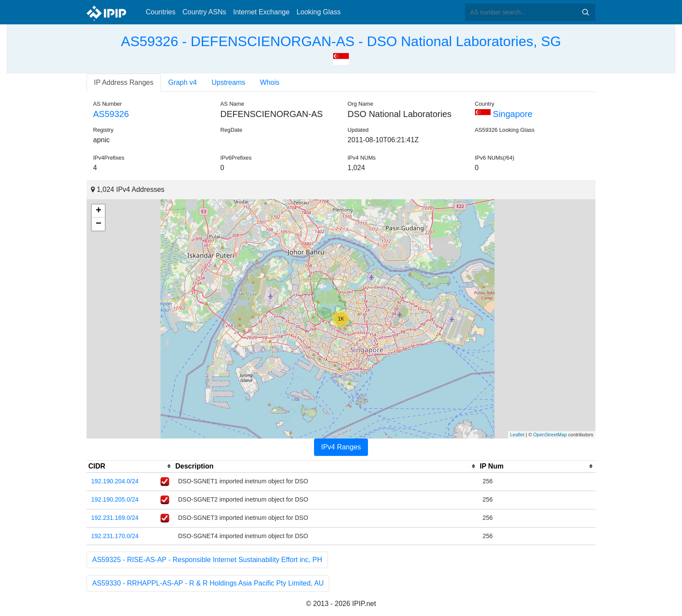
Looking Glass (319, 12)
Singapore (504, 114)
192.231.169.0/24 (115, 518)
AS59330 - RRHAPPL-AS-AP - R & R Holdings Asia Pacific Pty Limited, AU (208, 583)
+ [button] (99, 211)
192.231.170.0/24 (115, 536)
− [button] (99, 224)
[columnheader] (130, 466)
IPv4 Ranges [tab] (341, 447)
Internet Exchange (261, 12)
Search (585, 12)
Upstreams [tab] (229, 82)
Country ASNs (204, 12)
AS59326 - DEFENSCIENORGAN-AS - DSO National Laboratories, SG (341, 41)
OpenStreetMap (550, 435)
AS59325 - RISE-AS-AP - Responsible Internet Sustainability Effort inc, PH (207, 560)
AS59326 (111, 114)
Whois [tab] (270, 82)
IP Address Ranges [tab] (124, 82)
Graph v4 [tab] (183, 82)
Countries (160, 12)
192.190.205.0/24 (115, 499)
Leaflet (517, 435)
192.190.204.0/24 (115, 481)
